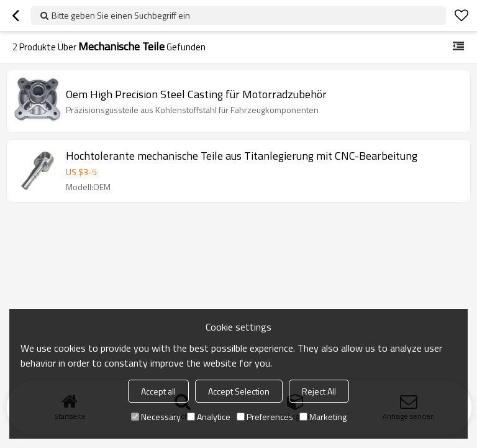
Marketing (323, 417)
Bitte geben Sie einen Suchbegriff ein (121, 15)
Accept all (158, 391)
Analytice (209, 417)
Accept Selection (239, 391)
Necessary (156, 417)
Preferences (265, 417)
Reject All (319, 391)
